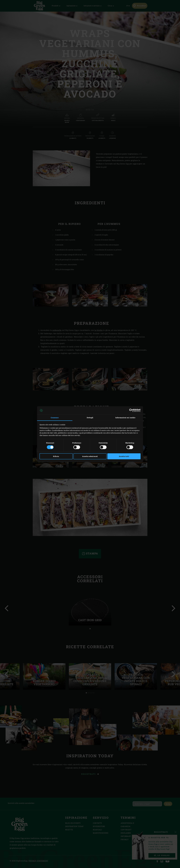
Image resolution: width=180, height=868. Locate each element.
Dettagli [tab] (90, 418)
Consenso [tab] (55, 418)
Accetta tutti (124, 456)
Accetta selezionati (90, 456)
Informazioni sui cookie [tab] (125, 418)
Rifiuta (56, 456)
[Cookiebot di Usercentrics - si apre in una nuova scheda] (130, 410)
